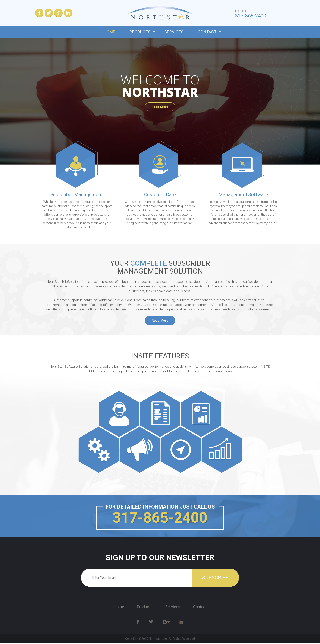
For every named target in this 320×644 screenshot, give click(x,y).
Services (174, 32)
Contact (207, 32)
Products (140, 32)
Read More (160, 107)
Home (110, 32)
